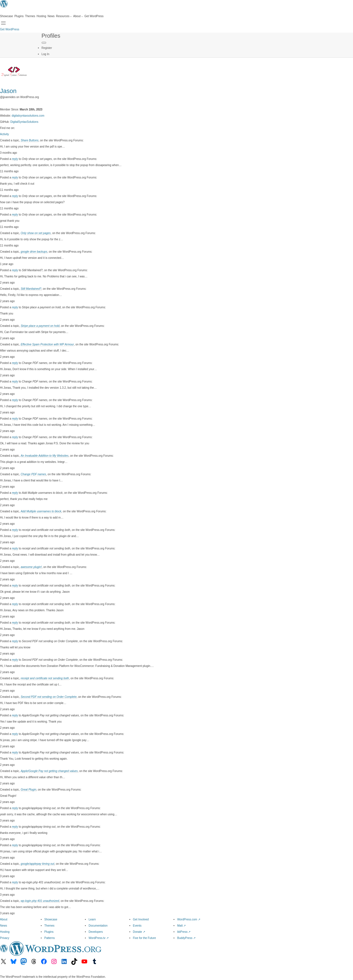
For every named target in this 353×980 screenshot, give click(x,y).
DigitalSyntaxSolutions (24, 122)
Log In (46, 54)
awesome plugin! (31, 567)
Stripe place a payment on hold (40, 326)
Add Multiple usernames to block (41, 511)
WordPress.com (189, 919)
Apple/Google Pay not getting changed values (49, 771)
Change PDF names (33, 474)
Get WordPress (10, 29)
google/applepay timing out (37, 864)
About (4, 919)
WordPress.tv (99, 938)
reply (15, 159)
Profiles (51, 36)
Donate (139, 932)
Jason (8, 91)
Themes (50, 926)
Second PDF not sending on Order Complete (49, 697)
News (4, 926)
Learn (92, 919)
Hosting (5, 932)
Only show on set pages (36, 233)
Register (47, 48)
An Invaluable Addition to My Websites (44, 456)
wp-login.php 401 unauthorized (40, 901)
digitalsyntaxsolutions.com (28, 116)
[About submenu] (78, 16)
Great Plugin (28, 790)
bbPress (184, 932)
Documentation (98, 926)
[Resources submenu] (64, 16)
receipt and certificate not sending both (45, 678)
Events (137, 926)
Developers (96, 932)
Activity (5, 134)
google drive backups (34, 252)
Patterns (50, 938)
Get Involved (141, 919)
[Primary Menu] (44, 43)
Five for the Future (145, 938)
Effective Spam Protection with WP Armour (47, 344)
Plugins (49, 932)
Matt (181, 926)
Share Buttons (29, 140)
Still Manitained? (31, 289)
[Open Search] (3, 23)
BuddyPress (186, 938)
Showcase (51, 919)
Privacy (5, 938)
